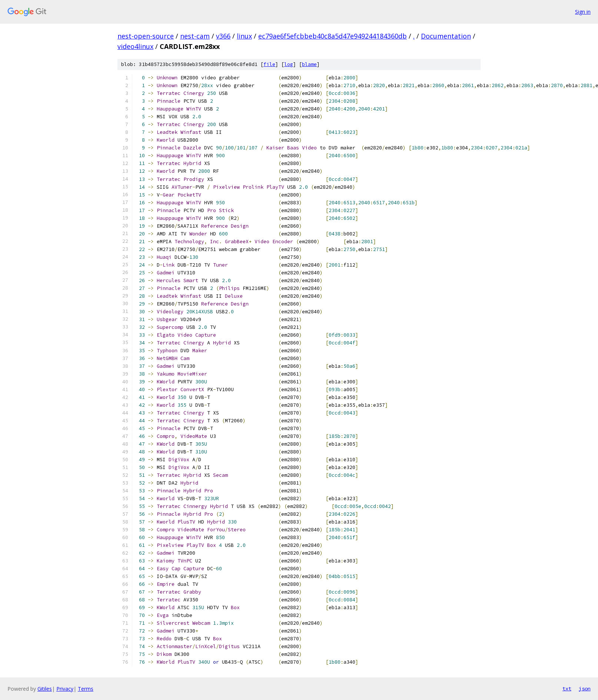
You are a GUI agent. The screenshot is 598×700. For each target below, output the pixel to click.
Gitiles (45, 689)
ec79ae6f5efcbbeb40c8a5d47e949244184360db (333, 36)
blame (309, 64)
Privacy (65, 689)
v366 (223, 36)
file (269, 64)
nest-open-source (146, 36)
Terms (86, 689)
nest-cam (195, 36)
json (585, 689)
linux (244, 36)
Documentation (446, 36)
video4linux (135, 46)
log (289, 64)
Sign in (583, 12)
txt (567, 689)
